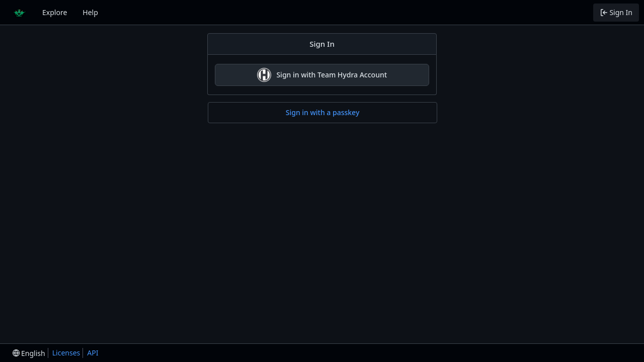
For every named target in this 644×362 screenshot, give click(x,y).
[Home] (19, 13)
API (93, 353)
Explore (55, 12)
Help (90, 12)
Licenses (66, 353)
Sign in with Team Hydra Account (322, 75)
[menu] (29, 353)
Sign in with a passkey (323, 113)
